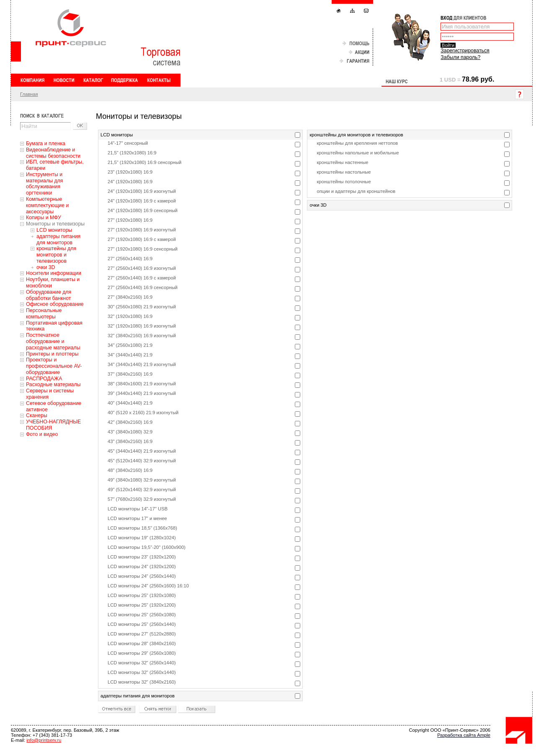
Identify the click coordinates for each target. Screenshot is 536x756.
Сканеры (37, 415)
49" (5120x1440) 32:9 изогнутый (142, 489)
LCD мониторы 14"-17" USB (138, 509)
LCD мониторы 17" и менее (137, 518)
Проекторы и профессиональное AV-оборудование (54, 366)
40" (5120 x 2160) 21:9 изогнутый (143, 413)
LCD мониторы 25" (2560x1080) (142, 615)
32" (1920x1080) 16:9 (130, 316)
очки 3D (46, 267)
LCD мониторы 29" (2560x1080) (142, 653)
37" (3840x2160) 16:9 (130, 374)
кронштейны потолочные (344, 182)
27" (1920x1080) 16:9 (130, 220)
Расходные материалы (53, 384)
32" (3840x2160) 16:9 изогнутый (142, 336)
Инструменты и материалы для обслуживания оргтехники (44, 184)
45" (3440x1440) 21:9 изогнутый (142, 451)
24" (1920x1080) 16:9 (130, 182)
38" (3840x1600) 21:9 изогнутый (142, 384)
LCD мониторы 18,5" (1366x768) (142, 528)
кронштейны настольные (344, 172)
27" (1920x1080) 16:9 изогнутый (142, 230)
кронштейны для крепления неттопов (357, 143)
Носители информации (54, 273)
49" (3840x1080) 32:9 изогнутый (142, 480)
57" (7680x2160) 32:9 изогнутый (142, 499)
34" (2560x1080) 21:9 (130, 345)
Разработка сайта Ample (464, 735)
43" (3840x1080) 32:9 (130, 432)
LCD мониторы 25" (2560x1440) (142, 624)
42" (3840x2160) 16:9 (130, 422)
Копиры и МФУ (44, 218)
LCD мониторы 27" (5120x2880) (142, 634)
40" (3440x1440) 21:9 (130, 403)
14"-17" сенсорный (128, 143)
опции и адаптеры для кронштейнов (356, 191)
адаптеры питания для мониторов (58, 240)
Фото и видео (42, 434)
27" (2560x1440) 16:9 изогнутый (142, 268)
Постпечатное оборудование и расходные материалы (53, 341)
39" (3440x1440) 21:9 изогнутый (142, 393)
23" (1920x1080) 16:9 (130, 172)
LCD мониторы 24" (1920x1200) (142, 566)
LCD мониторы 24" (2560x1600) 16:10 (148, 586)
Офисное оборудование (55, 304)
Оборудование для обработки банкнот (49, 295)
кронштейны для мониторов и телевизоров (56, 255)
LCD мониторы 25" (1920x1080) (142, 595)
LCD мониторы (54, 230)
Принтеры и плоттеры (52, 354)
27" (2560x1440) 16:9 (130, 259)
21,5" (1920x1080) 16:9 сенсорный (144, 162)
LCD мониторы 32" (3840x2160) (142, 682)
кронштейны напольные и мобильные (358, 153)
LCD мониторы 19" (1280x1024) (142, 538)
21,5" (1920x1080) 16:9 (132, 153)
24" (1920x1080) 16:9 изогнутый (142, 191)
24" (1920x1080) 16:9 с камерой (142, 201)
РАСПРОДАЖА (44, 379)
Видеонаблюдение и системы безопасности (53, 153)
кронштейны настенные (342, 162)
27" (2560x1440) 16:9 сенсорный (143, 287)
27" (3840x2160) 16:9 (130, 297)
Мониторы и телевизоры (55, 224)
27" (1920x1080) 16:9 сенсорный (143, 249)
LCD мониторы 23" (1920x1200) (142, 557)
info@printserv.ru (44, 740)
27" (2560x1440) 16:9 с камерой (142, 278)
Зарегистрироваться (465, 51)
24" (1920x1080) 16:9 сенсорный (143, 210)
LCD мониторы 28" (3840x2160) (142, 643)
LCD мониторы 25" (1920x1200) (142, 605)
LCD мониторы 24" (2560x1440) (142, 576)
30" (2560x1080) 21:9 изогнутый (142, 307)
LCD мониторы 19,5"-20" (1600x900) (147, 547)
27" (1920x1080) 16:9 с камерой (142, 239)
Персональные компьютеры (44, 314)
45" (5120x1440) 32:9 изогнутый (142, 461)
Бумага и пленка (46, 144)
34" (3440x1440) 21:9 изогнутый (142, 364)
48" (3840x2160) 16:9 (130, 470)
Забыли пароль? (460, 57)
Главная (29, 94)
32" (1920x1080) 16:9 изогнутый (142, 326)
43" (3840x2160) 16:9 (130, 441)
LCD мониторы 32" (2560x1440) (142, 663)
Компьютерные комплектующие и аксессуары (47, 205)
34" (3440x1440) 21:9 (130, 355)
